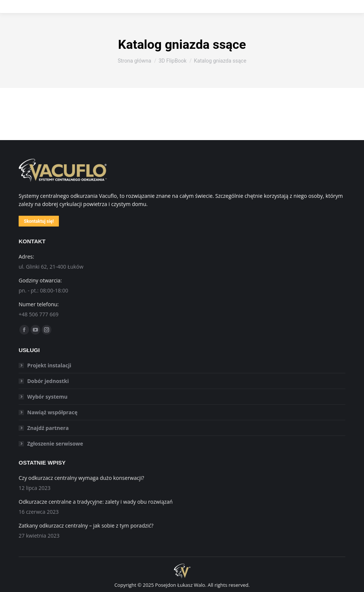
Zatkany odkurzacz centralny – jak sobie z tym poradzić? (86, 525)
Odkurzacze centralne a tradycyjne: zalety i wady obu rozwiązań (96, 502)
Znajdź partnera (48, 428)
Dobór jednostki (48, 381)
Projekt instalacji (49, 365)
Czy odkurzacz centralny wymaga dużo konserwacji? (81, 478)
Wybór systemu (47, 397)
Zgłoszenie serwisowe (55, 444)
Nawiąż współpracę (52, 412)
